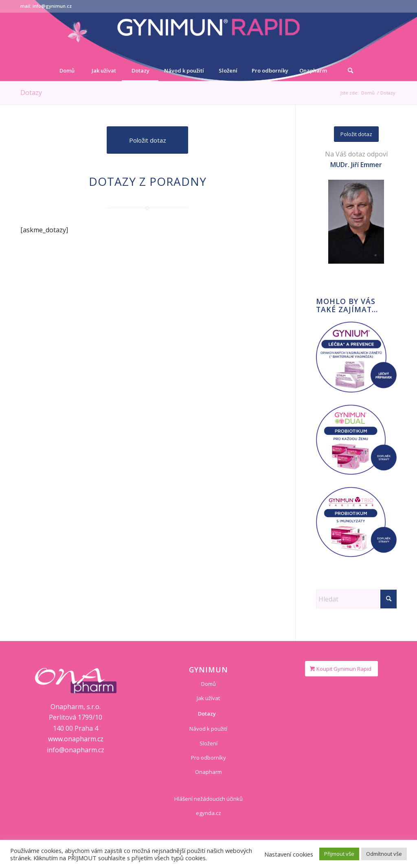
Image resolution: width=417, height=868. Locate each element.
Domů (208, 684)
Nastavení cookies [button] (289, 854)
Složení (208, 743)
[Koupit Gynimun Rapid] (341, 669)
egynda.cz (208, 813)
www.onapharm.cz (76, 739)
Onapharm (208, 772)
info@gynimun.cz (52, 6)
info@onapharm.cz (76, 750)
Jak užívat (208, 698)
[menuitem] (67, 70)
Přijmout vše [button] (339, 854)
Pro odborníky (208, 758)
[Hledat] (350, 70)
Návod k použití (208, 729)
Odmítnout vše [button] (384, 854)
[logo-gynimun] (208, 36)
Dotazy (31, 93)
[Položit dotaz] (147, 140)
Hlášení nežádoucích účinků (208, 799)
